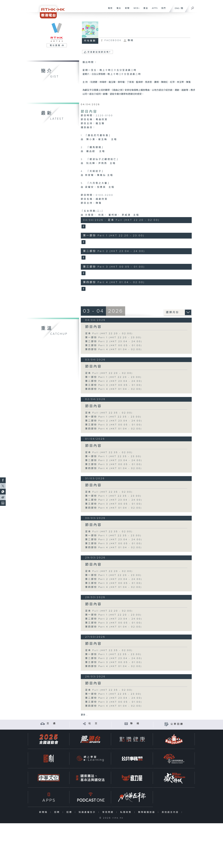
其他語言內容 (171, 812)
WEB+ (136, 10)
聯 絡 (135, 724)
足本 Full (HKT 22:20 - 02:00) (109, 334)
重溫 (145, 10)
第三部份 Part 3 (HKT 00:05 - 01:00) (114, 345)
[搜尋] (193, 7)
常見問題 (109, 812)
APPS (154, 10)
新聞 (126, 10)
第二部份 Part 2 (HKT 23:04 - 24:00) (114, 342)
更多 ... (84, 715)
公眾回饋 (177, 724)
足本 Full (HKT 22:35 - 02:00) (109, 413)
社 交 (93, 724)
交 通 (51, 724)
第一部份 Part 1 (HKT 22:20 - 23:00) (113, 338)
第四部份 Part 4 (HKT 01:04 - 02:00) (114, 349)
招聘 (58, 812)
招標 (70, 812)
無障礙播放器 (147, 812)
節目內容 (89, 112)
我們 (162, 10)
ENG (177, 8)
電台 (118, 10)
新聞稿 (44, 812)
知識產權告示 (88, 812)
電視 (109, 10)
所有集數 (90, 41)
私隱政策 (127, 812)
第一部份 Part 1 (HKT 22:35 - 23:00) (113, 417)
